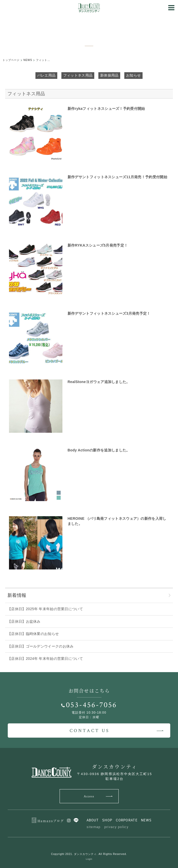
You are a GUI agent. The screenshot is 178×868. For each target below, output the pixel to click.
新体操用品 (109, 75)
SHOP (107, 820)
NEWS (146, 820)
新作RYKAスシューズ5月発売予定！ (98, 245)
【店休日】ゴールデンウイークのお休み (40, 646)
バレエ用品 (46, 75)
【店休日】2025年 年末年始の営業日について (45, 609)
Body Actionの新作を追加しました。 (99, 450)
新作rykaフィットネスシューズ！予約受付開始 (106, 109)
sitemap (94, 827)
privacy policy (116, 827)
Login (89, 859)
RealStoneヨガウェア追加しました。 (99, 382)
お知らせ (133, 75)
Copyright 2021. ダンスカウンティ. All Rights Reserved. (89, 854)
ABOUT (93, 820)
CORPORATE (127, 820)
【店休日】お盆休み (24, 621)
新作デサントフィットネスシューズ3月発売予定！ (109, 313)
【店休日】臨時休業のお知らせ (33, 634)
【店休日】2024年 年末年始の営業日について (45, 659)
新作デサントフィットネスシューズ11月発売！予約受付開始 (117, 177)
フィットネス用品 (78, 75)
